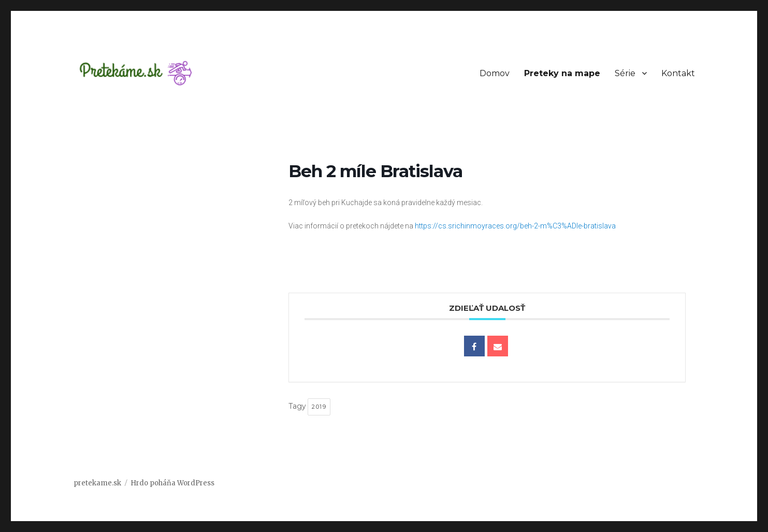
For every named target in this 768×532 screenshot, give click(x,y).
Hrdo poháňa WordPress (172, 483)
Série (625, 73)
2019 (319, 407)
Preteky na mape (562, 73)
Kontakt (678, 73)
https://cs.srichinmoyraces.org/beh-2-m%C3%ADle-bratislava (515, 226)
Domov (495, 73)
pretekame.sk (97, 483)
